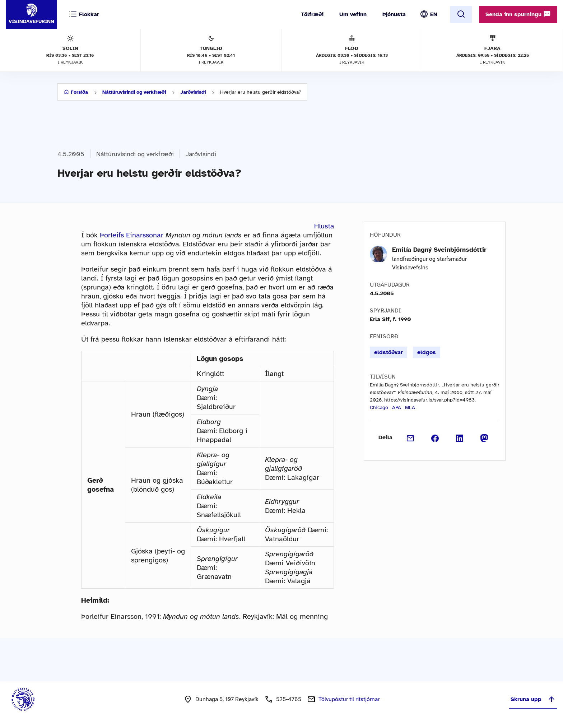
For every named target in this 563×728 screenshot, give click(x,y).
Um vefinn (353, 14)
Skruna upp (533, 699)
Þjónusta (394, 14)
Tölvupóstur (349, 699)
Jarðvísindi (193, 92)
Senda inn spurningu (518, 14)
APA (397, 407)
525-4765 (289, 699)
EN (434, 14)
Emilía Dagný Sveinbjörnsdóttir (439, 250)
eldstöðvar (388, 352)
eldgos (427, 352)
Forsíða (79, 92)
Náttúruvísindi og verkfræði (134, 92)
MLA (410, 407)
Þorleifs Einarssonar (132, 235)
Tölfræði (312, 14)
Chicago (379, 407)
